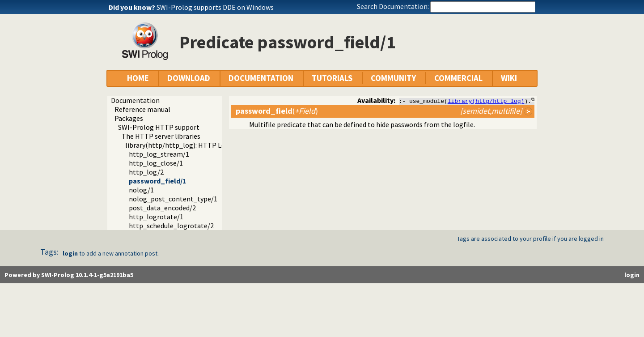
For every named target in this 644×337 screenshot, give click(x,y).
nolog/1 (141, 190)
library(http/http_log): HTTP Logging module (197, 145)
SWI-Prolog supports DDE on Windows (215, 7)
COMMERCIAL (458, 78)
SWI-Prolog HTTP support (159, 127)
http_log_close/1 (156, 163)
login (70, 253)
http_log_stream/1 (159, 154)
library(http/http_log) (486, 101)
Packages (129, 118)
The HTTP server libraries (161, 136)
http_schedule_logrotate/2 (171, 226)
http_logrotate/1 (156, 217)
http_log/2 (146, 172)
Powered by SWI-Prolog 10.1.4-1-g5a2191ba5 (69, 275)
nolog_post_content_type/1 (173, 199)
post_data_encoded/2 (162, 208)
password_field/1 (157, 181)
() (277, 111)
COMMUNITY (393, 78)
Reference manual (142, 109)
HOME (138, 78)
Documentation (135, 100)
